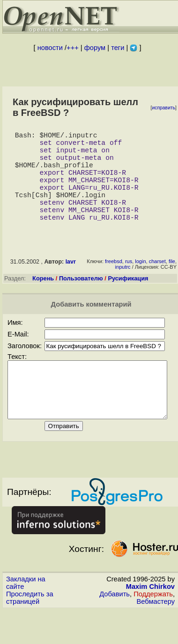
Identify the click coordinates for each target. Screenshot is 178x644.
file (172, 284)
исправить (163, 108)
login (140, 284)
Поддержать (153, 628)
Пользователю (81, 301)
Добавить (115, 628)
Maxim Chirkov (150, 620)
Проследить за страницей (30, 631)
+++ (73, 48)
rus (129, 284)
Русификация (128, 301)
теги (118, 48)
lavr (71, 284)
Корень (43, 301)
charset (157, 284)
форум (95, 48)
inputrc (123, 289)
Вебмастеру (156, 635)
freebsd (114, 284)
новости (50, 48)
